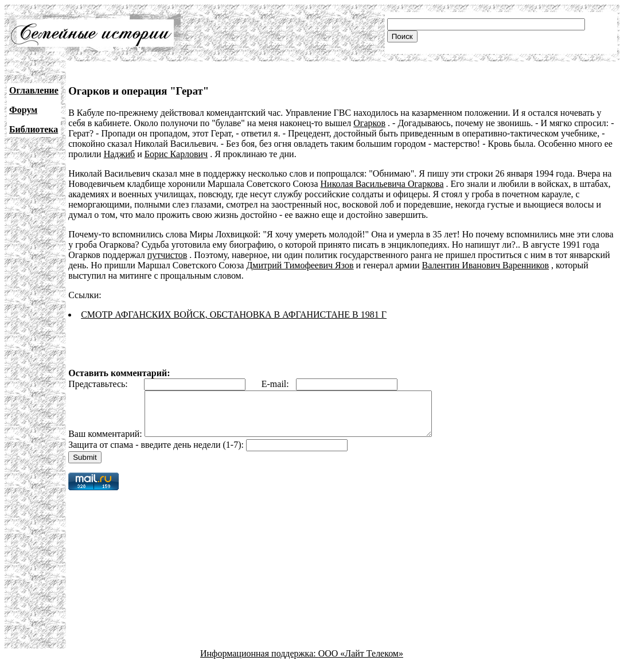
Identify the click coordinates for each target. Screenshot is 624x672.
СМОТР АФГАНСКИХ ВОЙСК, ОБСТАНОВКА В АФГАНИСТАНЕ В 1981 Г (234, 314)
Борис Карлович (176, 154)
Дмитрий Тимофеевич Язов (300, 265)
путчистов (167, 255)
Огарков (369, 123)
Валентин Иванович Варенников (485, 265)
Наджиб (120, 154)
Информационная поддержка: (259, 662)
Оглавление (34, 90)
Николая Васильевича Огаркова (382, 184)
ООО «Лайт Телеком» (361, 662)
